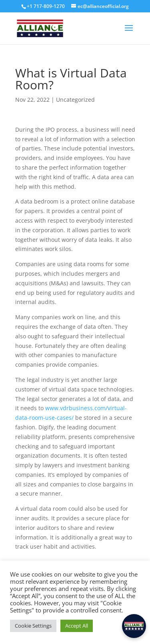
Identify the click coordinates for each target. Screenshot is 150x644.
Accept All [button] (77, 626)
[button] (134, 626)
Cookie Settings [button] (33, 626)
